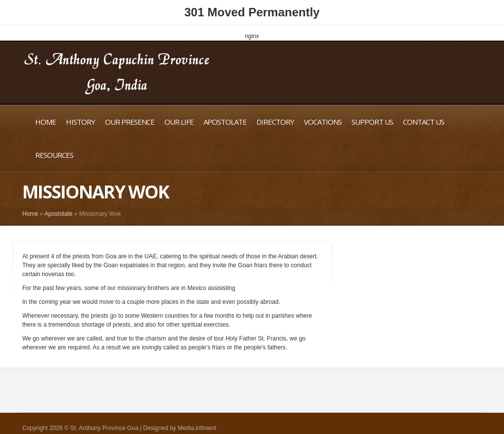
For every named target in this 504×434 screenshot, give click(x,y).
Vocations (323, 122)
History (80, 122)
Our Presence (130, 122)
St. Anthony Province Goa (104, 428)
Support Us (372, 122)
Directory (275, 122)
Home (46, 122)
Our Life (179, 122)
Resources (54, 155)
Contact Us (424, 122)
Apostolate (225, 122)
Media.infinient (197, 428)
